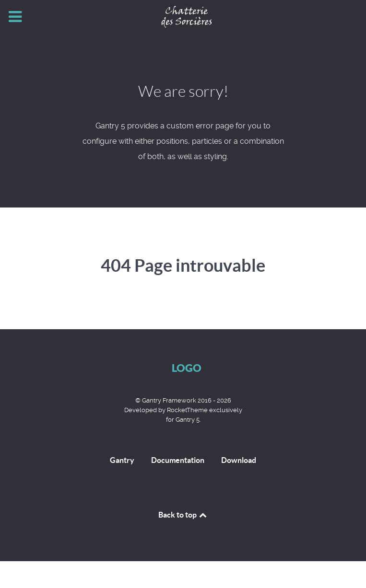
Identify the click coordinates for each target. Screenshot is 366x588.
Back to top (183, 515)
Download (239, 460)
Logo (187, 368)
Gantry (122, 460)
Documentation (178, 460)
